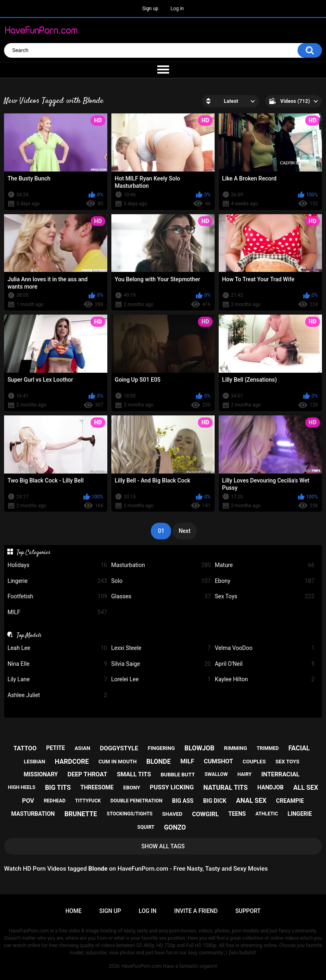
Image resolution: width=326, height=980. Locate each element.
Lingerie (57, 581)
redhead (55, 801)
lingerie (300, 814)
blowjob (200, 748)
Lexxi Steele (161, 648)
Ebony (264, 581)
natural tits (225, 788)
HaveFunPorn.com (141, 966)
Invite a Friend (196, 911)
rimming (236, 748)
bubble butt (178, 775)
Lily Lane (57, 679)
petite (55, 748)
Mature (264, 565)
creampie (290, 801)
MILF (57, 612)
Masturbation (161, 565)
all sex (306, 788)
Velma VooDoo (264, 648)
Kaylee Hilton (264, 679)
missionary (41, 774)
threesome (97, 787)
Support (248, 911)
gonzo (175, 827)
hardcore (72, 762)
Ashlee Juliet (57, 695)
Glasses (161, 596)
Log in (177, 9)
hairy (244, 774)
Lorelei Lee (161, 679)
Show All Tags (163, 846)
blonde (159, 762)
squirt (146, 827)
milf (187, 761)
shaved (172, 814)
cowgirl (205, 814)
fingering (161, 748)
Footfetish (57, 596)
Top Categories (34, 552)
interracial (280, 774)
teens (237, 814)
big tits (58, 788)
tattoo (25, 748)
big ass (183, 801)
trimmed (268, 748)
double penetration (137, 801)
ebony (132, 788)
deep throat (87, 774)
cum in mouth (117, 762)
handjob (271, 787)
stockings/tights (130, 814)
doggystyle (119, 748)
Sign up (150, 9)
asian (82, 748)
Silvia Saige (161, 664)
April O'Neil (264, 664)
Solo (161, 581)
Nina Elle (57, 664)
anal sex (251, 801)
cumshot (218, 761)
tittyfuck (88, 801)
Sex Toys (264, 596)
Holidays (57, 565)
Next (184, 531)
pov (28, 801)
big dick (215, 801)
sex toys (287, 762)
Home (74, 911)
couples (254, 762)
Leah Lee (57, 648)
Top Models (29, 635)
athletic (266, 814)
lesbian (35, 762)
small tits (134, 774)
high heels (21, 787)
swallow (216, 774)
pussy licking (172, 787)
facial (299, 748)
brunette (80, 814)
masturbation (33, 814)
